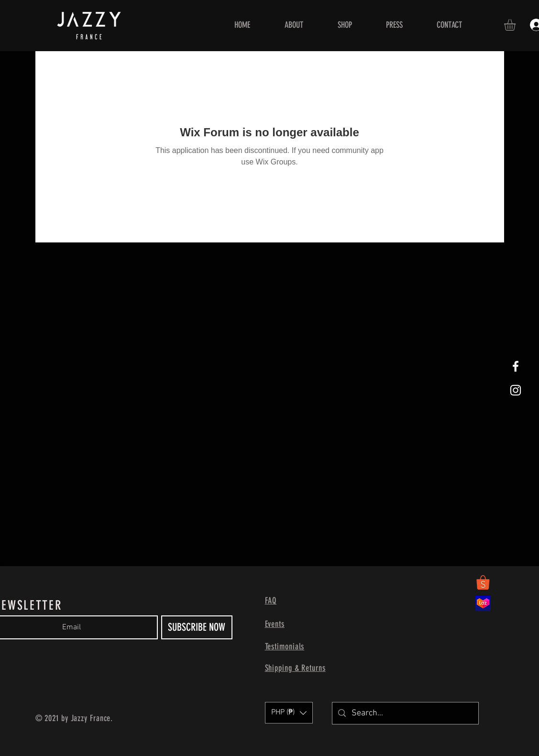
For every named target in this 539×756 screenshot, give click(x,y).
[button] (517, 25)
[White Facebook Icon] (516, 366)
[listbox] (289, 713)
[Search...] (405, 713)
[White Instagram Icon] (516, 390)
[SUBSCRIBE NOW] (197, 627)
